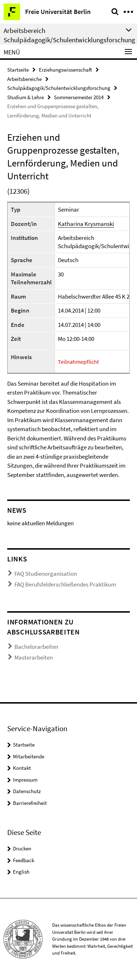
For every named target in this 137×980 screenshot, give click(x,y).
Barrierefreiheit (30, 803)
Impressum (25, 780)
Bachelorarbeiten (36, 647)
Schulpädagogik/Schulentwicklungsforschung (59, 88)
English (21, 872)
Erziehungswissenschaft (65, 70)
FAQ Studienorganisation (46, 574)
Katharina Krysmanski (86, 224)
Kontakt (22, 768)
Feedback (24, 860)
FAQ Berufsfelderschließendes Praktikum (65, 584)
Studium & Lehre (26, 97)
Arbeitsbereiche (24, 79)
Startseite (18, 70)
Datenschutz (27, 791)
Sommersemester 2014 (79, 97)
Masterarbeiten (34, 657)
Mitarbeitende (29, 756)
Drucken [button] (22, 848)
